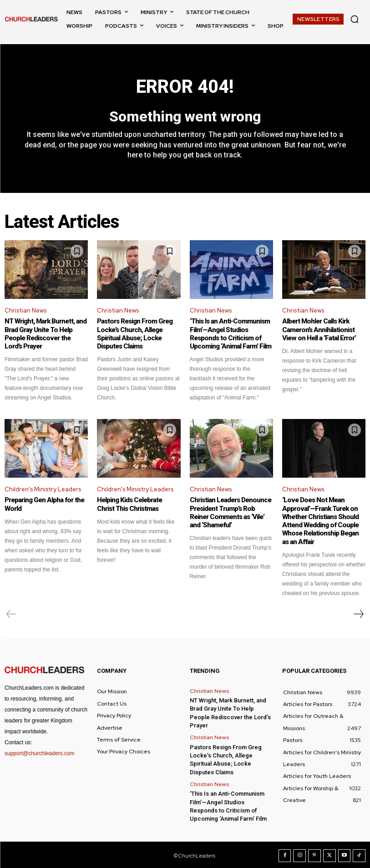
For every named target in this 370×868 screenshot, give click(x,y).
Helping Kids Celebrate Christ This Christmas (129, 504)
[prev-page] (12, 613)
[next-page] (358, 613)
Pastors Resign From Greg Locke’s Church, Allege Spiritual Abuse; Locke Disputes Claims (134, 334)
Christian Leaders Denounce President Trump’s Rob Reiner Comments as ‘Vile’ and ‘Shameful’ (230, 512)
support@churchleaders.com (40, 752)
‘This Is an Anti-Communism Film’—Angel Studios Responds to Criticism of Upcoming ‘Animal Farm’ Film (230, 334)
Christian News (25, 310)
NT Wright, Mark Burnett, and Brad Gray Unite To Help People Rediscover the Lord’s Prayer (46, 334)
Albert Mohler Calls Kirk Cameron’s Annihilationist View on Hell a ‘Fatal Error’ (318, 330)
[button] (355, 19)
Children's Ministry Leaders (43, 489)
